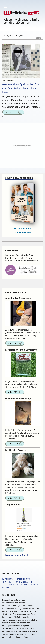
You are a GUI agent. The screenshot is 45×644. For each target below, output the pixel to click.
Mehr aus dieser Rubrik (17, 555)
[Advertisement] (22, 146)
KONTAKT (7, 582)
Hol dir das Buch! (22, 229)
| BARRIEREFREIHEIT (22, 582)
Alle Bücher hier (22, 233)
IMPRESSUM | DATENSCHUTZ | (18, 579)
